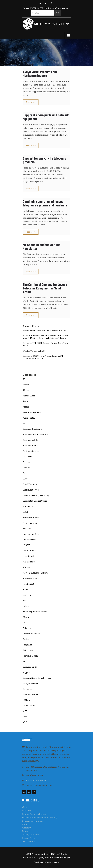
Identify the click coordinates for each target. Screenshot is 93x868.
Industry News (30, 540)
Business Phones (31, 446)
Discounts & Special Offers (35, 501)
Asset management (32, 412)
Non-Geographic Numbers (35, 612)
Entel (25, 512)
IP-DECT (27, 545)
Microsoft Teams (31, 578)
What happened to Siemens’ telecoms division (45, 331)
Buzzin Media (53, 862)
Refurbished (29, 650)
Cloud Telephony (31, 484)
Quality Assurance (30, 835)
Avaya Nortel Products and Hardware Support (40, 74)
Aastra (26, 385)
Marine (26, 567)
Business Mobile (30, 440)
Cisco (25, 479)
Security (27, 661)
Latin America (30, 551)
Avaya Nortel (29, 418)
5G (24, 379)
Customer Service (31, 490)
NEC (25, 600)
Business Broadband (32, 429)
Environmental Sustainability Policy (40, 817)
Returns (26, 831)
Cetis (25, 473)
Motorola (27, 595)
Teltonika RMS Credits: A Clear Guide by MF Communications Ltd (43, 357)
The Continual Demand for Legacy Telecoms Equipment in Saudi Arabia (45, 289)
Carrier (26, 468)
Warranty (27, 828)
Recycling (27, 645)
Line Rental (28, 556)
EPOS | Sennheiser (31, 517)
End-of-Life (28, 506)
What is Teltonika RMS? (34, 351)
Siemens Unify (30, 667)
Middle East (28, 584)
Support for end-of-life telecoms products (44, 160)
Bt (24, 423)
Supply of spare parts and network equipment (46, 117)
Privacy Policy (29, 838)
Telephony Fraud (31, 683)
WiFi (25, 722)
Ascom (26, 407)
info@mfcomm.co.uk (58, 8)
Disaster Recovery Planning (36, 495)
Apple (26, 401)
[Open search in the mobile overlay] (46, 13)
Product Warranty (31, 634)
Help (24, 824)
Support (26, 672)
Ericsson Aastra (30, 523)
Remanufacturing (31, 656)
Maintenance (29, 562)
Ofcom (26, 617)
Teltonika (27, 689)
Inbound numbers (31, 534)
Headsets (27, 529)
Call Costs (27, 457)
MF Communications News (36, 573)
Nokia (26, 606)
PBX (25, 623)
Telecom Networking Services (37, 678)
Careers (26, 462)
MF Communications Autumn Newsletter (42, 247)
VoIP (25, 711)
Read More (31, 102)
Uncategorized (30, 706)
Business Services (31, 451)
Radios (26, 639)
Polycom (27, 628)
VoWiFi (26, 717)
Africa (26, 390)
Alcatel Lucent (30, 396)
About (25, 807)
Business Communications (35, 434)
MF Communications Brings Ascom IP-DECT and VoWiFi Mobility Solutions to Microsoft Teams (46, 337)
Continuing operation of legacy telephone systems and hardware (45, 204)
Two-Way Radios (30, 695)
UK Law (26, 700)
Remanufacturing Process (34, 814)
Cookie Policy (29, 841)
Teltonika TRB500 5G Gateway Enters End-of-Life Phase (46, 344)
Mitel (25, 589)
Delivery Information (32, 821)
